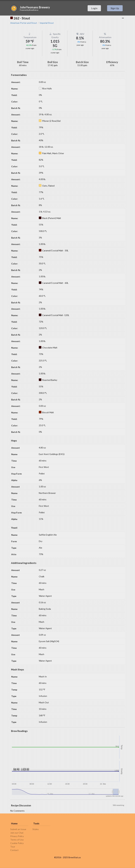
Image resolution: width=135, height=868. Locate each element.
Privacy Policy (17, 836)
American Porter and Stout (24, 23)
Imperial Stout (47, 23)
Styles (36, 829)
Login (94, 8)
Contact (14, 850)
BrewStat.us (34, 10)
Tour (13, 847)
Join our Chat (17, 833)
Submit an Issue (18, 829)
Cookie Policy (17, 843)
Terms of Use (17, 840)
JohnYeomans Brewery (35, 7)
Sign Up (115, 8)
